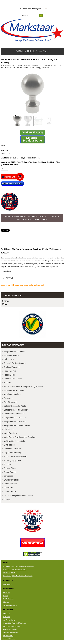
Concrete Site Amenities (14, 414)
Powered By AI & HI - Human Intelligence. (18, 576)
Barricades (8, 476)
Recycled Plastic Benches (15, 418)
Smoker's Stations (12, 480)
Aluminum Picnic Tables (14, 390)
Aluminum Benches (12, 394)
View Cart (7, 593)
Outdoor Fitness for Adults (15, 406)
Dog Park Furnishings (13, 453)
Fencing (7, 464)
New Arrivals (8, 584)
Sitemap (6, 602)
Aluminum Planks (11, 355)
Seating (7, 499)
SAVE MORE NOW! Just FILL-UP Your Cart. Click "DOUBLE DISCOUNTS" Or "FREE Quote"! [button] (32, 218)
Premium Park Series (13, 379)
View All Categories (10, 605)
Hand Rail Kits (10, 371)
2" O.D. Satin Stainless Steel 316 (49, 65)
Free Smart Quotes (10, 629)
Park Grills (8, 488)
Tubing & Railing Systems (15, 363)
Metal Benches (10, 433)
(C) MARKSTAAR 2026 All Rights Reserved (19, 566)
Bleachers (8, 398)
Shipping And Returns (11, 632)
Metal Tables (9, 445)
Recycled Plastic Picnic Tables (17, 425)
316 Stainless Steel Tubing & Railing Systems (19, 65)
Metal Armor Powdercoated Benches (20, 437)
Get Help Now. (25, 9)
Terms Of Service (9, 639)
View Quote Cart (39, 9)
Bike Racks (9, 429)
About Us (7, 614)
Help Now (7, 617)
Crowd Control (10, 492)
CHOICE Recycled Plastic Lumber (19, 495)
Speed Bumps (10, 472)
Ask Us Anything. (9, 573)
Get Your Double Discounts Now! (15, 570)
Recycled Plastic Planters (15, 422)
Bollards (7, 383)
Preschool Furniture (12, 449)
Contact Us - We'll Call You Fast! (15, 623)
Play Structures (10, 402)
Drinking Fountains (12, 367)
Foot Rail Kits (10, 375)
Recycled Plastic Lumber (14, 352)
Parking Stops (10, 468)
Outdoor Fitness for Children (16, 410)
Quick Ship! (9, 359)
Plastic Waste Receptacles (15, 457)
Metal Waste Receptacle (14, 441)
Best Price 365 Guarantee (12, 626)
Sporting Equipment (12, 460)
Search (6, 596)
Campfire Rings (10, 484)
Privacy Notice (8, 636)
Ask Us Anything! (9, 620)
